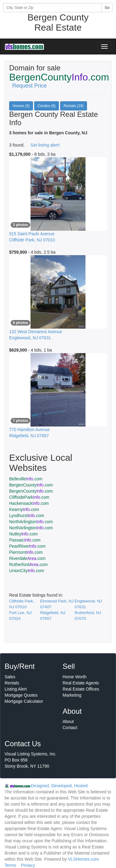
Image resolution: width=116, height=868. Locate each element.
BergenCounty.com (31, 485)
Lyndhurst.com (27, 516)
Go (107, 8)
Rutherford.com (28, 564)
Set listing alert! (45, 145)
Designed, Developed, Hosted (59, 786)
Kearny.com (24, 509)
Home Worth (74, 677)
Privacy (28, 865)
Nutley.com (23, 534)
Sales (10, 677)
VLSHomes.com (83, 859)
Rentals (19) (73, 106)
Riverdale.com (27, 558)
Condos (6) (47, 106)
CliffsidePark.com (29, 497)
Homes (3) (21, 106)
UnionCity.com (27, 571)
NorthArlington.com (31, 522)
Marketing (72, 695)
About (68, 721)
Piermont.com (26, 552)
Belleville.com (26, 479)
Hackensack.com (29, 503)
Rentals (12, 683)
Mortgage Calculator (24, 701)
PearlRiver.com (27, 546)
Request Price (29, 86)
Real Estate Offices (81, 689)
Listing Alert (16, 689)
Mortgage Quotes (21, 695)
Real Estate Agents (81, 683)
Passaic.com (25, 540)
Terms (10, 865)
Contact (70, 728)
